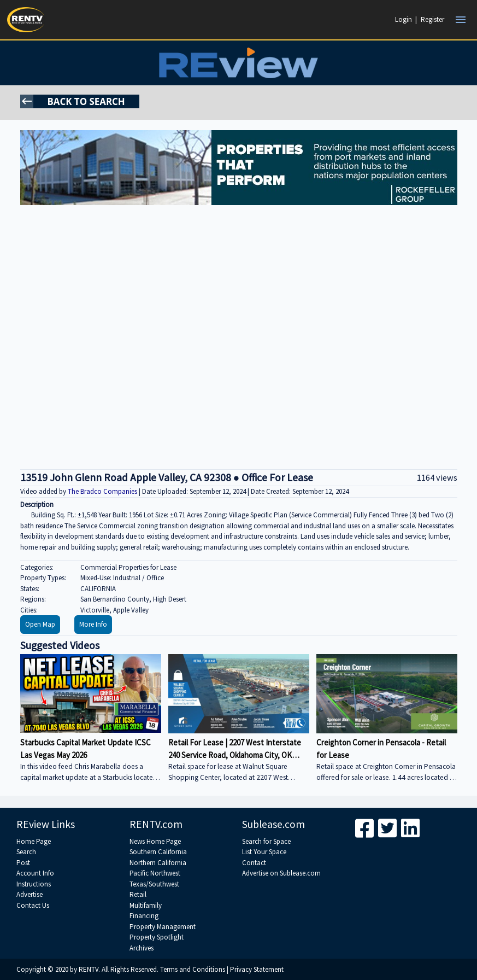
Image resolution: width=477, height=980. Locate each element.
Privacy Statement (257, 969)
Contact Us (33, 905)
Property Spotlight (157, 937)
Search (26, 852)
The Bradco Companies (103, 491)
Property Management (163, 927)
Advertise (30, 894)
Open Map (40, 624)
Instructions (34, 884)
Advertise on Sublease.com (281, 873)
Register (432, 19)
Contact (254, 863)
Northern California (158, 863)
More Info (93, 624)
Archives (142, 948)
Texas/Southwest (154, 884)
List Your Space (264, 852)
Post (23, 863)
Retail (138, 894)
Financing (144, 916)
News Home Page (155, 841)
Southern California (158, 852)
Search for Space (266, 841)
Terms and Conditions (193, 969)
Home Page (34, 841)
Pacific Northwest (155, 873)
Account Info (35, 873)
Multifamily (146, 905)
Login (404, 19)
